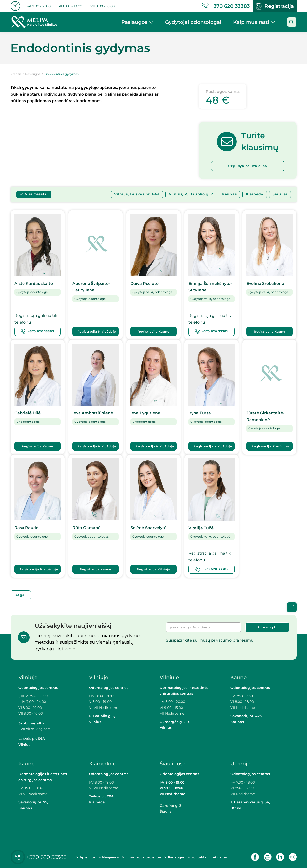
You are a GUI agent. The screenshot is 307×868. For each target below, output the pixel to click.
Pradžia (16, 74)
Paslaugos (33, 74)
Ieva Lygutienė (145, 413)
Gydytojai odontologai (193, 22)
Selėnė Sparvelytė (148, 528)
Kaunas (229, 194)
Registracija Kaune (153, 332)
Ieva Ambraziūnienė (93, 413)
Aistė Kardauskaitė (34, 283)
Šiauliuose (173, 764)
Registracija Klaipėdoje (97, 332)
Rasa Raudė (26, 528)
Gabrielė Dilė (28, 413)
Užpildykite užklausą (248, 166)
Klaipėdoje (103, 764)
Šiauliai (280, 194)
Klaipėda (255, 194)
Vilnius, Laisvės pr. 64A (137, 194)
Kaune (239, 677)
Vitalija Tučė (201, 528)
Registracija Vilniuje (153, 569)
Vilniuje (28, 677)
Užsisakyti (267, 627)
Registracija (275, 6)
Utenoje (240, 764)
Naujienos (111, 857)
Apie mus (88, 857)
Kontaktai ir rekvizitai (209, 857)
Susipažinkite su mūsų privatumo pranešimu (210, 640)
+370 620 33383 (37, 331)
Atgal (21, 595)
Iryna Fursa (200, 413)
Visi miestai (36, 194)
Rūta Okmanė (86, 528)
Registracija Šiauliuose (270, 446)
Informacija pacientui (143, 857)
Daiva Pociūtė (144, 283)
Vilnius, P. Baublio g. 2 (191, 194)
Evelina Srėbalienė (265, 283)
